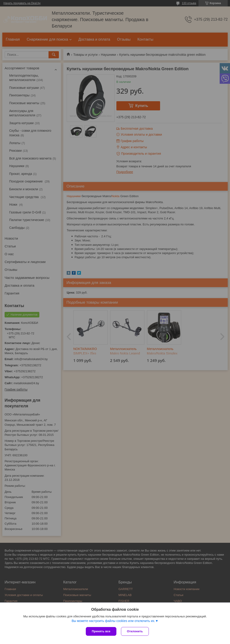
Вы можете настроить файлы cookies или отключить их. (113, 621)
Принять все (101, 631)
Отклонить (135, 631)
